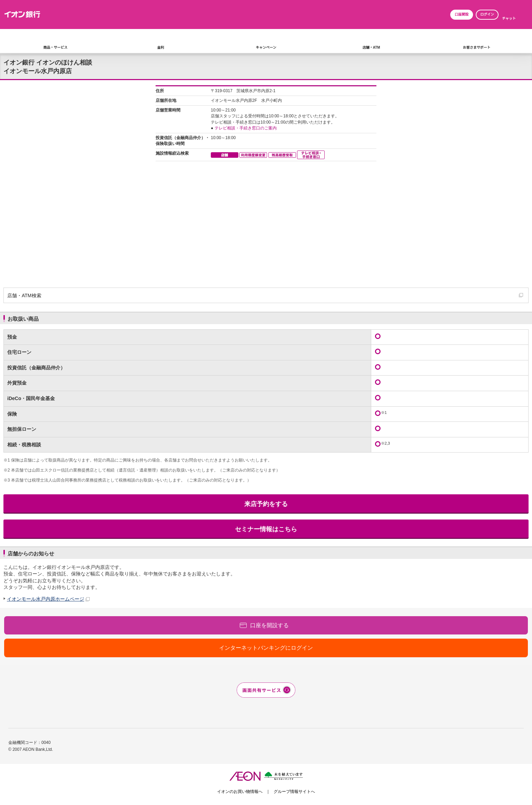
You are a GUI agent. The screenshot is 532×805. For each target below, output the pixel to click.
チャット (509, 18)
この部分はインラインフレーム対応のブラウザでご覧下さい (266, 185)
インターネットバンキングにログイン (266, 648)
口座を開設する (269, 625)
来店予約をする (266, 504)
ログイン (487, 14)
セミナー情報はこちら (266, 529)
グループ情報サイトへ (294, 792)
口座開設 (462, 14)
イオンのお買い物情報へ (240, 792)
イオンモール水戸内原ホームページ (46, 599)
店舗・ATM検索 (24, 295)
